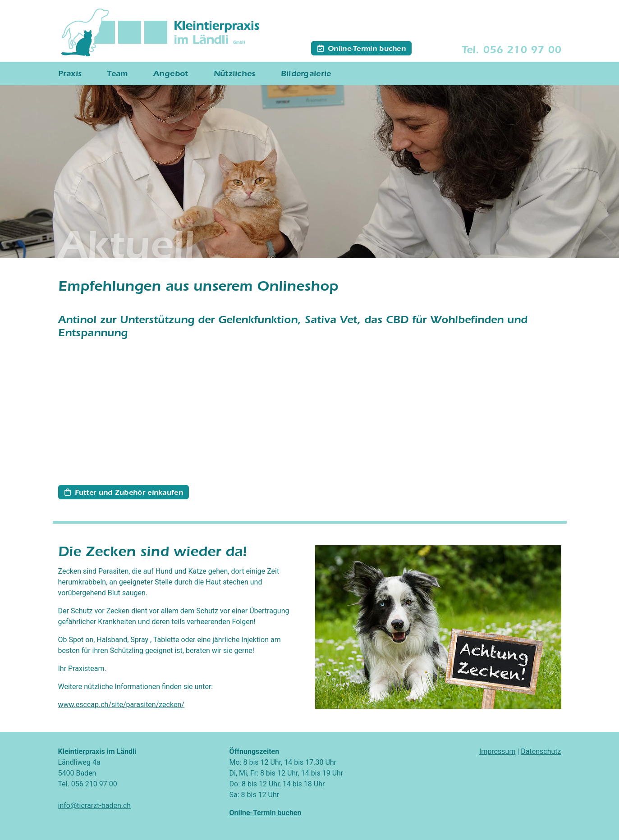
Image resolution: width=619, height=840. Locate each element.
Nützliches (235, 75)
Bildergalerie (306, 75)
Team (117, 75)
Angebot (171, 75)
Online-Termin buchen (367, 50)
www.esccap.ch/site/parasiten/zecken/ (121, 705)
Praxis (70, 75)
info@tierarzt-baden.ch (95, 806)
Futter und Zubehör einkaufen (129, 493)
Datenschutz (541, 751)
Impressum (497, 751)
